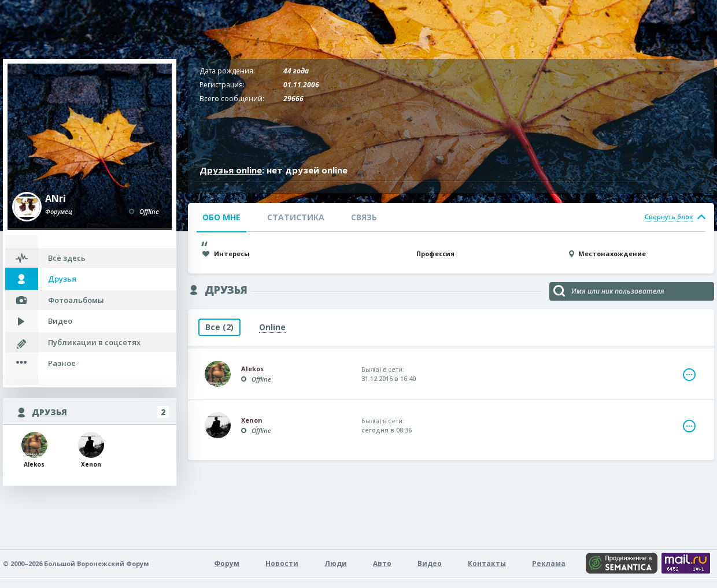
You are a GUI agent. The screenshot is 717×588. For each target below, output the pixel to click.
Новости (282, 563)
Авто (382, 563)
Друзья (62, 279)
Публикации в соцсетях (94, 342)
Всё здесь (67, 258)
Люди (336, 563)
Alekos (34, 450)
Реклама (549, 563)
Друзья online (231, 170)
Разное (62, 363)
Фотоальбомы (76, 300)
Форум (227, 563)
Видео (60, 321)
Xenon (91, 450)
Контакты (487, 563)
